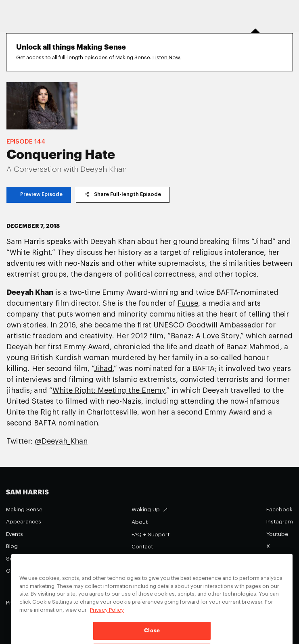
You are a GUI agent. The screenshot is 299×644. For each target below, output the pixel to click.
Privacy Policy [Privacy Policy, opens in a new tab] (107, 617)
